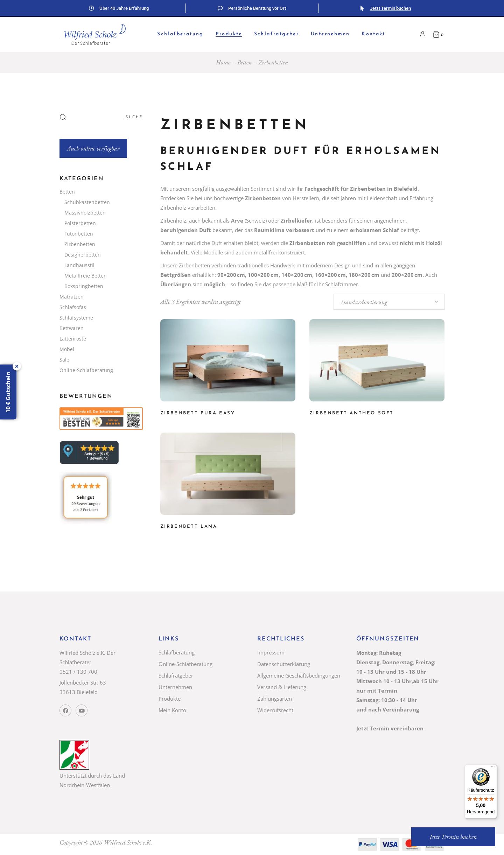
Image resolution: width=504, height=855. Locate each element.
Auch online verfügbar (93, 148)
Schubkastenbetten (87, 202)
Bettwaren (72, 328)
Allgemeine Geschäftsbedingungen (299, 675)
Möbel (67, 349)
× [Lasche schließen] (17, 366)
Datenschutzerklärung (284, 664)
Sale (64, 360)
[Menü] (493, 769)
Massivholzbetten (85, 213)
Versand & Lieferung (282, 687)
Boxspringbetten (84, 286)
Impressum (271, 652)
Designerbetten (83, 255)
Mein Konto (172, 710)
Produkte (170, 699)
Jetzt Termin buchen (390, 8)
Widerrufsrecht (275, 710)
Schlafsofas (73, 307)
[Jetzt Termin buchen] (362, 8)
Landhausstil (79, 265)
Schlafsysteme (76, 318)
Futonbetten (79, 234)
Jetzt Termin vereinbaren (390, 728)
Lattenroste (73, 339)
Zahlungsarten (275, 699)
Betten (67, 192)
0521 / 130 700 (78, 672)
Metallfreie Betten (86, 276)
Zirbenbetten (80, 244)
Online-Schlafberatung (86, 370)
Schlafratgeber (176, 675)
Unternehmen (175, 687)
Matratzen (72, 297)
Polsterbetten (80, 223)
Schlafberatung (177, 652)
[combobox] (389, 302)
